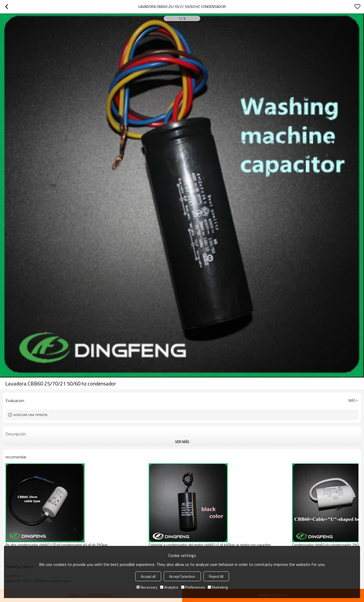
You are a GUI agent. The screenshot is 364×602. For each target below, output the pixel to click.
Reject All (216, 576)
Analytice (169, 587)
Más (352, 400)
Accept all (148, 576)
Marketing (218, 587)
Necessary (147, 587)
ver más (182, 442)
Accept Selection (182, 576)
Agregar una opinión (30, 415)
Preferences (193, 587)
